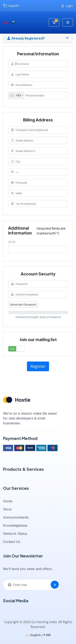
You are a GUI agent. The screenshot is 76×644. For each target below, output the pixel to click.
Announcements (16, 517)
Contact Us (12, 542)
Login (67, 6)
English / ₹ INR (38, 635)
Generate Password (23, 304)
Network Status (15, 534)
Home (8, 501)
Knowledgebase (15, 525)
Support (11, 6)
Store (7, 509)
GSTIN (12, 242)
